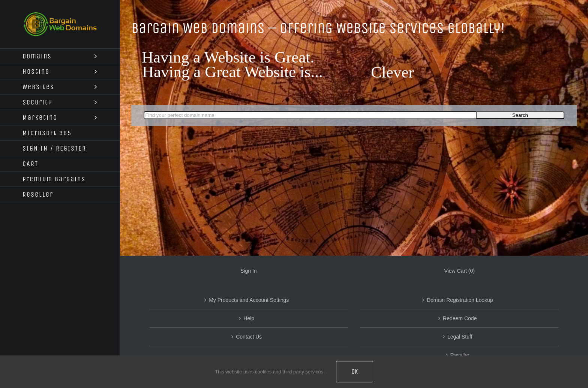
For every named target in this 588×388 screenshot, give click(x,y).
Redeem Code (460, 318)
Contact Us (249, 337)
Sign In (249, 271)
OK (355, 372)
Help (249, 318)
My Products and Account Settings (249, 300)
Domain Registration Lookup (460, 300)
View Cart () (460, 271)
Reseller (460, 355)
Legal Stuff (460, 337)
